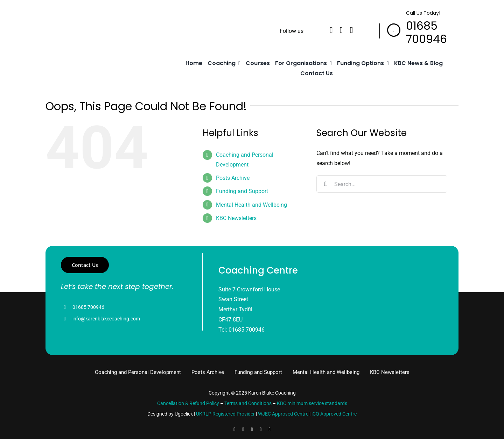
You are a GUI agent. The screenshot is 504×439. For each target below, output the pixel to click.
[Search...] (382, 184)
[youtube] (261, 430)
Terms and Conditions (248, 403)
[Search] (325, 184)
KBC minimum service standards (312, 403)
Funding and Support (242, 191)
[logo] (75, 26)
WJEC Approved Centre (283, 414)
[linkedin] (341, 30)
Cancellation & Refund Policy (188, 403)
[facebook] (331, 30)
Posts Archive (233, 178)
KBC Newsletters (236, 218)
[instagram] (352, 30)
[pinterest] (270, 430)
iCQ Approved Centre (334, 414)
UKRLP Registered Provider (225, 414)
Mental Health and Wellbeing (251, 205)
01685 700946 (88, 307)
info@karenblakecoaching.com (106, 319)
